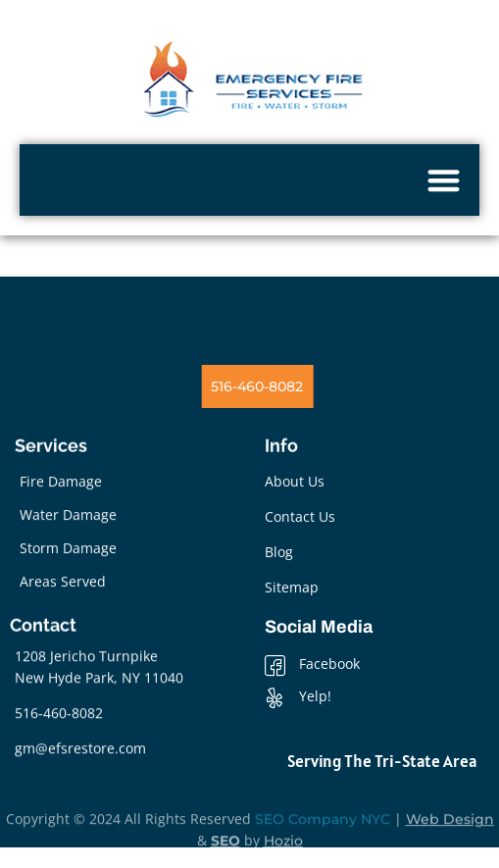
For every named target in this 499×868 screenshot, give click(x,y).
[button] (445, 180)
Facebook (312, 665)
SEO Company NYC (323, 837)
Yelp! (298, 697)
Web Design (450, 837)
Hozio (283, 858)
